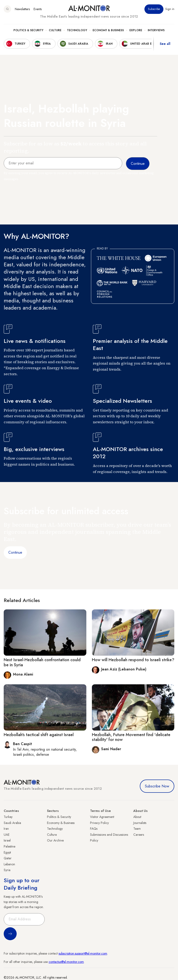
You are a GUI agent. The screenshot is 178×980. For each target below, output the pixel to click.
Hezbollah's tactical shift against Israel (39, 735)
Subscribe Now (157, 786)
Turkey (8, 817)
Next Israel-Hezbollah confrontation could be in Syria (42, 662)
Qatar (8, 858)
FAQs (94, 829)
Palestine (9, 846)
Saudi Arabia (12, 823)
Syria (7, 870)
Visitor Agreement (102, 817)
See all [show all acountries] (165, 44)
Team (137, 829)
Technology (77, 30)
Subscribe (154, 9)
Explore (136, 30)
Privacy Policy (99, 823)
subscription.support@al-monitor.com (83, 953)
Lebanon (9, 864)
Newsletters (22, 9)
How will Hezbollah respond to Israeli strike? (133, 660)
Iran (6, 829)
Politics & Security (28, 30)
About (137, 817)
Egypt (7, 852)
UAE (7, 835)
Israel (7, 840)
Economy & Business (108, 30)
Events (38, 9)
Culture (55, 30)
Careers (139, 835)
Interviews (156, 30)
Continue (15, 552)
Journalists (140, 823)
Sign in (170, 9)
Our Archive (55, 840)
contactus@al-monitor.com (66, 962)
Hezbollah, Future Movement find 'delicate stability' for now (131, 737)
